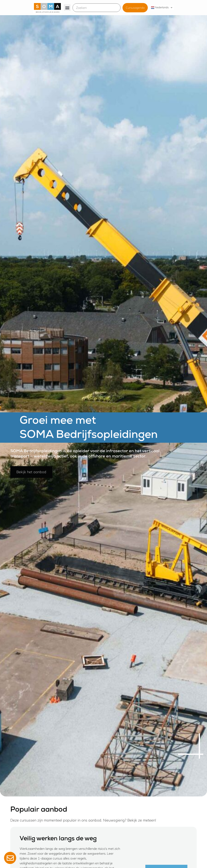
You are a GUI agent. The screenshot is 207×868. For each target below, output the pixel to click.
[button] (67, 8)
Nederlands (160, 7)
